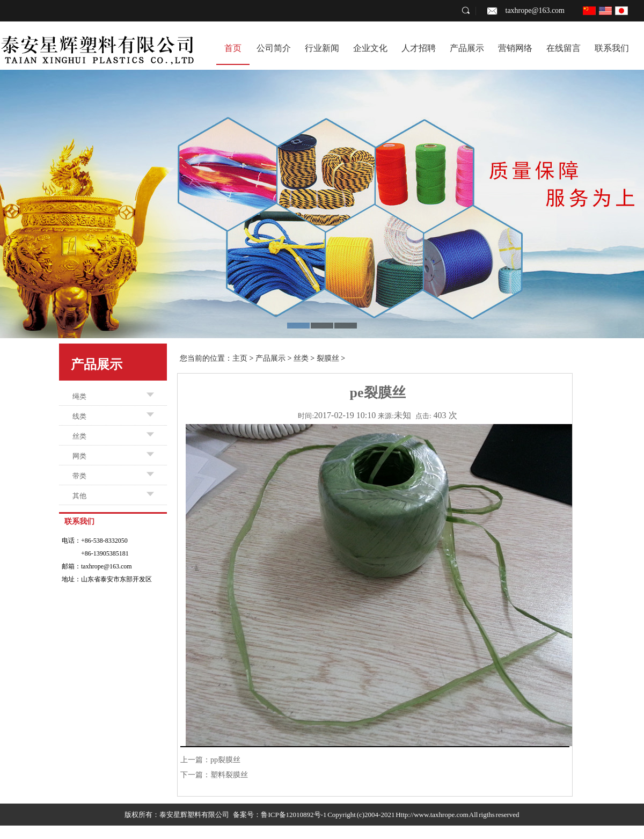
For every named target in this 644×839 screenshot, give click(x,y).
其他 (79, 496)
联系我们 (612, 48)
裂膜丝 (328, 358)
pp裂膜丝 (225, 760)
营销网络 (515, 48)
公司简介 (274, 48)
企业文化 (370, 48)
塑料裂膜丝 (229, 775)
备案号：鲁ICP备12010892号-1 (280, 815)
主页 (240, 358)
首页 (233, 48)
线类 (79, 416)
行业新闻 (322, 48)
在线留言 (563, 48)
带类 (79, 476)
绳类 (79, 396)
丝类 (79, 436)
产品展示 (467, 48)
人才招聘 (419, 48)
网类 (79, 456)
